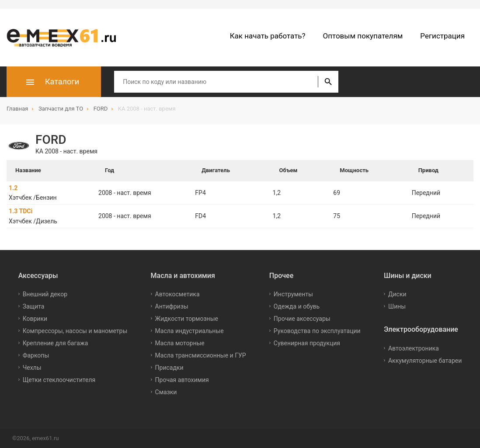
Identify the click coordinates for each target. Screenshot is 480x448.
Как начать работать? (268, 36)
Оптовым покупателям (363, 36)
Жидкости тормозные (187, 319)
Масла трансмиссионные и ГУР (201, 355)
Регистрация (442, 36)
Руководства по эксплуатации (317, 331)
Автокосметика (177, 294)
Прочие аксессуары (302, 319)
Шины (397, 306)
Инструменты (293, 294)
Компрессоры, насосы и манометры (75, 331)
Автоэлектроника (414, 348)
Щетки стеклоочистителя (59, 380)
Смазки (166, 392)
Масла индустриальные (190, 331)
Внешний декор (45, 294)
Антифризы (172, 306)
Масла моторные (180, 343)
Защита (34, 306)
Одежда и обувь (297, 306)
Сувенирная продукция (307, 343)
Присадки (169, 368)
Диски (397, 294)
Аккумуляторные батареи (425, 360)
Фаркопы (36, 355)
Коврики (35, 319)
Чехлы (32, 368)
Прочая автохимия (182, 380)
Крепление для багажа (56, 343)
